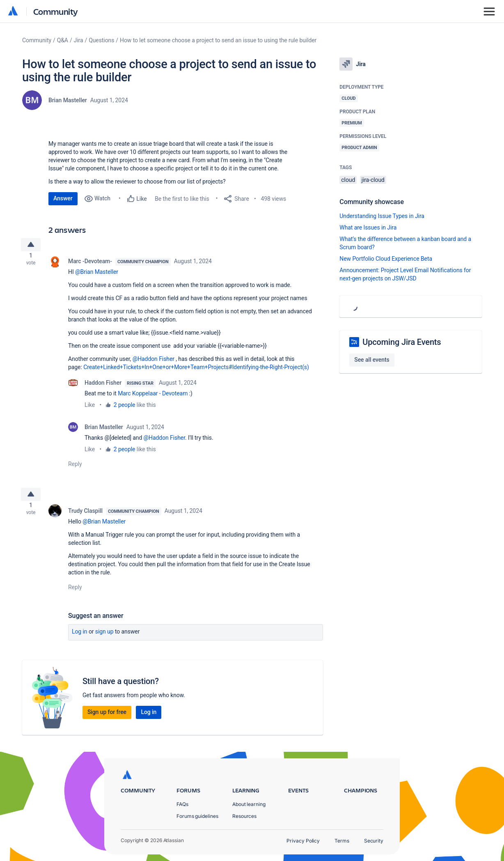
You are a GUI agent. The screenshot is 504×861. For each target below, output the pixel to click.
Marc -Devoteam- (90, 264)
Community (56, 11)
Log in (80, 638)
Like (90, 408)
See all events (372, 360)
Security (374, 841)
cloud (348, 180)
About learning (249, 804)
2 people (125, 408)
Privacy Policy (303, 841)
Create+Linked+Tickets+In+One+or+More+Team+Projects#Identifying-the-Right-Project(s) (196, 370)
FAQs (182, 804)
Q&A (63, 40)
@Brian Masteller (97, 275)
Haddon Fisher (103, 386)
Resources (244, 816)
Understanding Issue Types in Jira (382, 216)
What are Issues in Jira (368, 227)
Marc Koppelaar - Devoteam (153, 397)
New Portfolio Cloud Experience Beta (386, 259)
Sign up (104, 638)
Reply (75, 467)
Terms (342, 841)
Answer (63, 198)
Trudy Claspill (85, 517)
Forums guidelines (197, 816)
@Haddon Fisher (153, 362)
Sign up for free (107, 719)
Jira (79, 40)
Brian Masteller (68, 100)
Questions (101, 40)
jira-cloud (373, 180)
